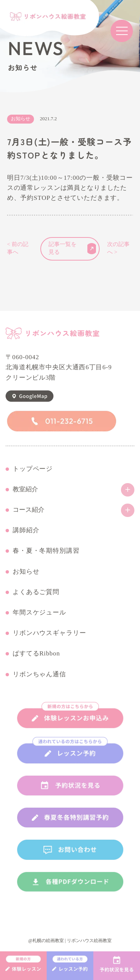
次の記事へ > (118, 248)
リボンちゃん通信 (39, 674)
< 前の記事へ (18, 248)
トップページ (33, 469)
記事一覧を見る (72, 248)
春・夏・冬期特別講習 (46, 551)
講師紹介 (26, 530)
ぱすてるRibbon (36, 654)
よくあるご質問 (36, 592)
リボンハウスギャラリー (49, 633)
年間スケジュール (39, 613)
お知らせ (26, 572)
